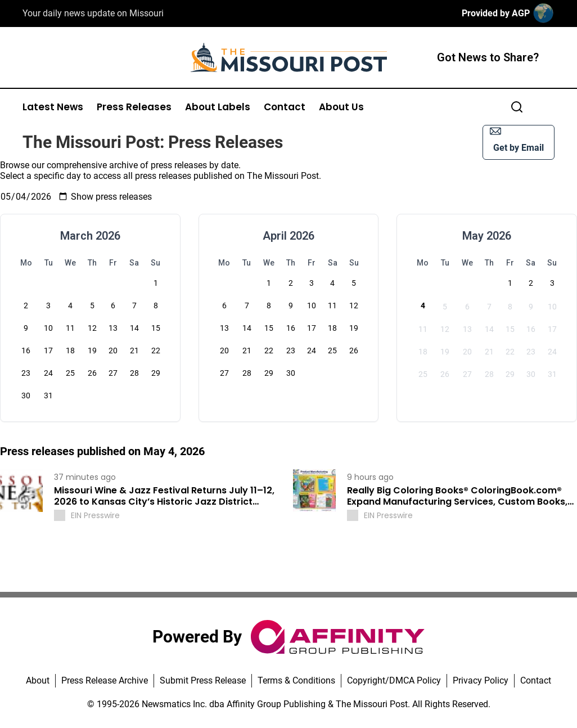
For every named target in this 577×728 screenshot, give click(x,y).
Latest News (53, 107)
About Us (341, 107)
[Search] (517, 107)
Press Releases (134, 107)
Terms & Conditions (296, 680)
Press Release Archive (105, 680)
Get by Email (517, 139)
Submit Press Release (203, 680)
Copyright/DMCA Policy (394, 680)
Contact (285, 107)
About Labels (218, 107)
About (38, 680)
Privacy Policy (481, 680)
